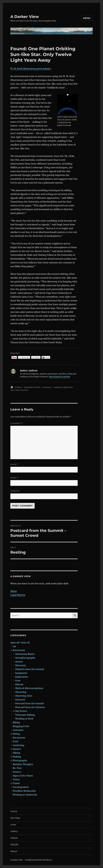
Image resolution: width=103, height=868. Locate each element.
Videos (14, 838)
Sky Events (21, 711)
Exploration (22, 677)
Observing (21, 692)
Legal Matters (18, 595)
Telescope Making (25, 715)
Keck (18, 390)
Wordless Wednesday (24, 791)
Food (16, 741)
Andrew (18, 387)
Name (14, 464)
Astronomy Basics (25, 654)
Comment (17, 423)
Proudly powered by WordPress (39, 860)
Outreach (20, 700)
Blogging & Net (21, 726)
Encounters (19, 738)
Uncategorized (21, 787)
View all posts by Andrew (59, 377)
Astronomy (19, 650)
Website (15, 491)
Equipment (21, 673)
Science (17, 772)
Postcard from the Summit (30, 703)
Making (17, 757)
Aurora (19, 662)
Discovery (47, 387)
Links (13, 825)
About (14, 591)
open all (15, 643)
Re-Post (17, 768)
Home (14, 811)
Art (15, 646)
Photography (20, 760)
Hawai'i (17, 749)
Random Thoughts (23, 764)
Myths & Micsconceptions (29, 688)
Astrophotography (25, 658)
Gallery (14, 831)
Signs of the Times (23, 776)
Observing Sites (24, 696)
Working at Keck (24, 719)
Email (14, 478)
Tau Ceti (24, 390)
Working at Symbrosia (25, 795)
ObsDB (14, 845)
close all (25, 643)
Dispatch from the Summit (30, 669)
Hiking (16, 753)
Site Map (15, 818)
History (19, 684)
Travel (16, 783)
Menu (87, 18)
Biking (16, 722)
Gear (18, 681)
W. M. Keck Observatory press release (30, 69)
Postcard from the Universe (30, 707)
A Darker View (25, 17)
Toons (16, 779)
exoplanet (58, 387)
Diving (16, 734)
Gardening (19, 745)
